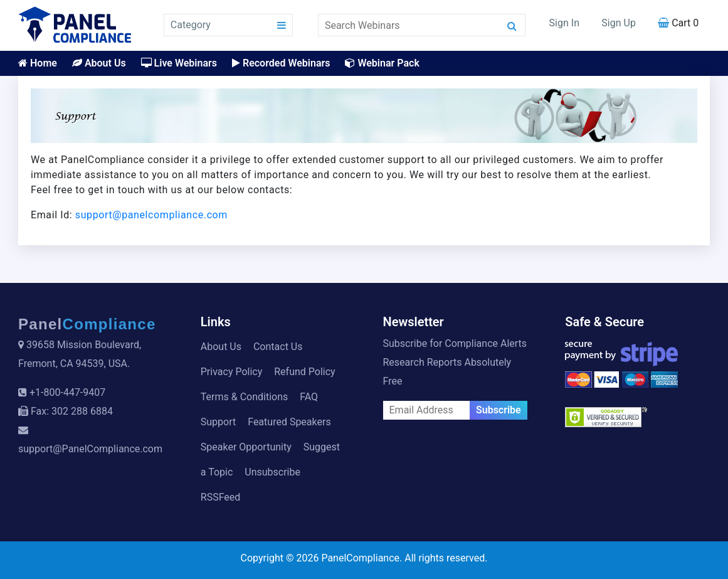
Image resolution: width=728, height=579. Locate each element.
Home (38, 63)
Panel (87, 324)
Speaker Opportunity (246, 447)
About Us (99, 63)
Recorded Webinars (281, 63)
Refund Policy (304, 372)
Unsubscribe (272, 472)
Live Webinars (179, 63)
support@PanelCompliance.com (90, 449)
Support (218, 422)
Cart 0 (678, 23)
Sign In (564, 23)
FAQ (309, 397)
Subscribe (499, 410)
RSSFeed (221, 497)
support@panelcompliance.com (151, 215)
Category (191, 25)
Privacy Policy (232, 372)
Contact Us (278, 347)
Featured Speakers (289, 422)
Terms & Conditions (245, 397)
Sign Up (619, 23)
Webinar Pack (382, 63)
